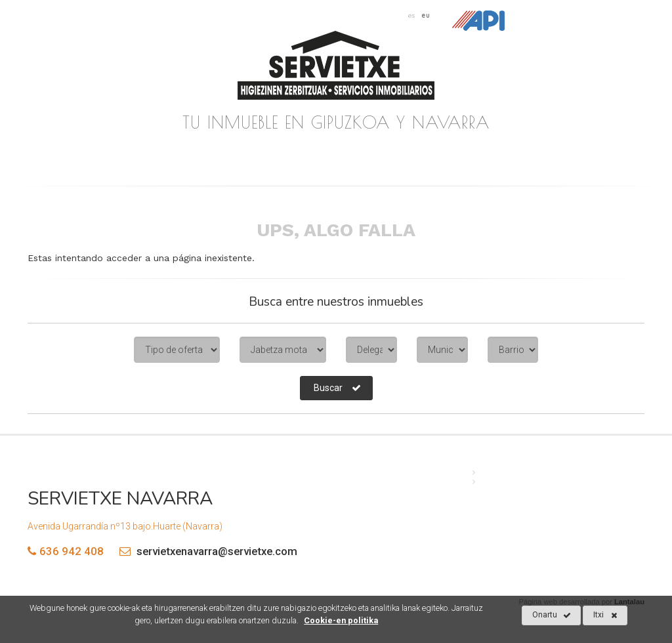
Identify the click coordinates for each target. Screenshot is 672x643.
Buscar (337, 388)
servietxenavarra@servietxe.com (205, 551)
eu (426, 15)
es (412, 15)
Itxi (605, 615)
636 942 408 (72, 551)
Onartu (552, 615)
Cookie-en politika (341, 620)
